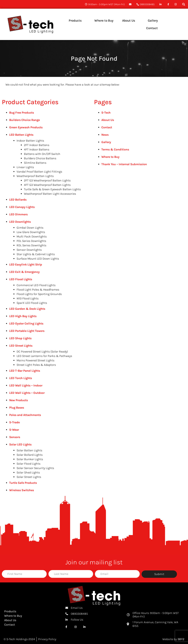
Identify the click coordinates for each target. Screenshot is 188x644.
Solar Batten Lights (29, 450)
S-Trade (14, 422)
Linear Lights (25, 167)
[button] (184, 4)
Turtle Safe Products (23, 483)
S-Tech (106, 113)
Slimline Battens (35, 163)
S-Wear (14, 430)
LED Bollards (18, 200)
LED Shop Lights (20, 338)
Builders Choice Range (25, 120)
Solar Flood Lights (28, 464)
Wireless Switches (22, 490)
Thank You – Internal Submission (124, 164)
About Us (108, 120)
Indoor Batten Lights (30, 141)
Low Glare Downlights (31, 232)
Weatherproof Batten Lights (35, 176)
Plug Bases (17, 408)
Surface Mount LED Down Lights (38, 259)
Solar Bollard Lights (30, 455)
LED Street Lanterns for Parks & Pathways (44, 356)
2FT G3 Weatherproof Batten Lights (47, 180)
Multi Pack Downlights (32, 236)
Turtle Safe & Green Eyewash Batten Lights (52, 189)
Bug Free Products (22, 113)
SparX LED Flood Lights (32, 303)
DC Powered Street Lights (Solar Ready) (42, 351)
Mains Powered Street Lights (35, 360)
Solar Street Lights (29, 477)
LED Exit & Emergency (24, 272)
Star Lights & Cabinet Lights (36, 254)
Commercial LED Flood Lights (36, 285)
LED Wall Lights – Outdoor (27, 393)
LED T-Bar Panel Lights (25, 371)
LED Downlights (20, 222)
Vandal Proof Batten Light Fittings (39, 172)
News (105, 135)
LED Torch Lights (21, 378)
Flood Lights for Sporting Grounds (39, 294)
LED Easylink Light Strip (26, 264)
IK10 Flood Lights (28, 298)
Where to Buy (110, 157)
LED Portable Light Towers (27, 331)
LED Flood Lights (21, 279)
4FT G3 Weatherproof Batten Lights (47, 185)
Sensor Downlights (29, 250)
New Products (19, 400)
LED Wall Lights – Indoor (26, 385)
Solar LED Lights (20, 444)
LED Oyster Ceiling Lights (26, 323)
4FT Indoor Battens (37, 149)
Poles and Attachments (25, 415)
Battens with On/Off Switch (42, 154)
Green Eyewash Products (26, 127)
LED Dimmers (18, 214)
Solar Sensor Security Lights (35, 468)
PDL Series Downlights (31, 241)
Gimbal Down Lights (30, 228)
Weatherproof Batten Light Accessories (50, 194)
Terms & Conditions (115, 149)
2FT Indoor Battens (37, 145)
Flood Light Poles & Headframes (38, 290)
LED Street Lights (21, 346)
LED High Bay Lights (23, 316)
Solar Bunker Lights (30, 459)
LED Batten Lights (21, 135)
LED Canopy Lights (22, 207)
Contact (107, 127)
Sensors (15, 437)
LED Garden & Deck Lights (27, 309)
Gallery (106, 142)
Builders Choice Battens (40, 158)
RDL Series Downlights (31, 245)
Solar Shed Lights (28, 472)
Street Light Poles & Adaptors (36, 365)
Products (10, 611)
